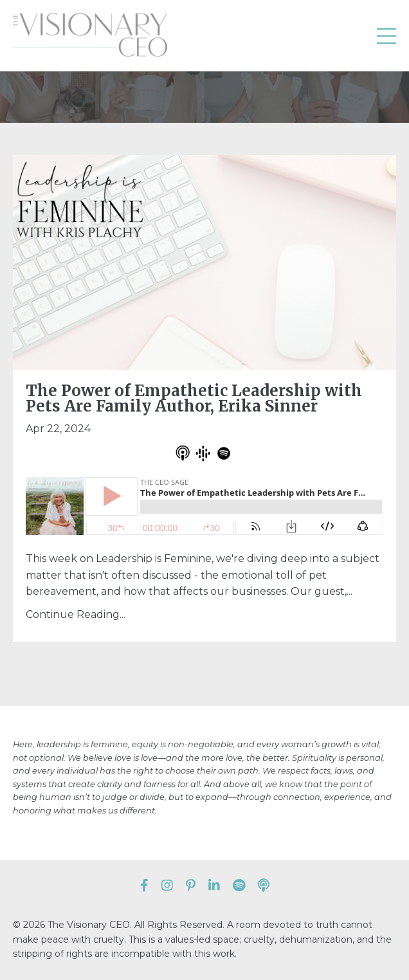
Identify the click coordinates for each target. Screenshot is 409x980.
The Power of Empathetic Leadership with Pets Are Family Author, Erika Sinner (194, 399)
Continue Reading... (76, 614)
